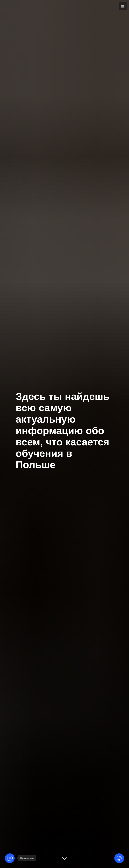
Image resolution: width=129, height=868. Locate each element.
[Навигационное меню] (123, 6)
